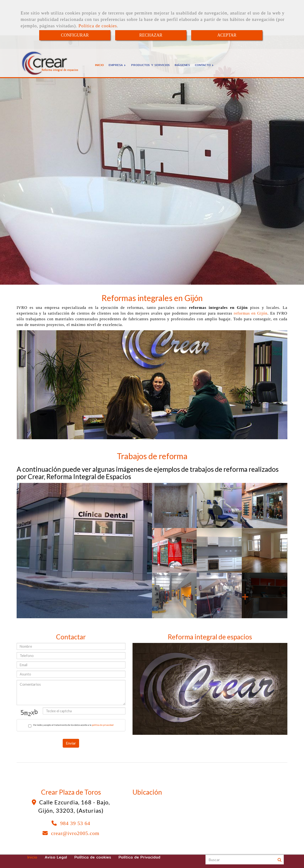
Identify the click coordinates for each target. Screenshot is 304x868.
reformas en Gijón (251, 313)
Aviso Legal (56, 857)
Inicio (32, 857)
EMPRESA (117, 65)
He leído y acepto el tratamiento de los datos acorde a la (71, 726)
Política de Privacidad (139, 857)
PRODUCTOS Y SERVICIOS (150, 65)
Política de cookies (98, 26)
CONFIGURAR (75, 35)
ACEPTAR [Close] (227, 35)
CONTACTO (204, 65)
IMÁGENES (182, 65)
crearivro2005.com (75, 833)
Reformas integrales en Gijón (152, 298)
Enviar (71, 743)
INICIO (99, 65)
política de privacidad (103, 725)
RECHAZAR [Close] (151, 35)
